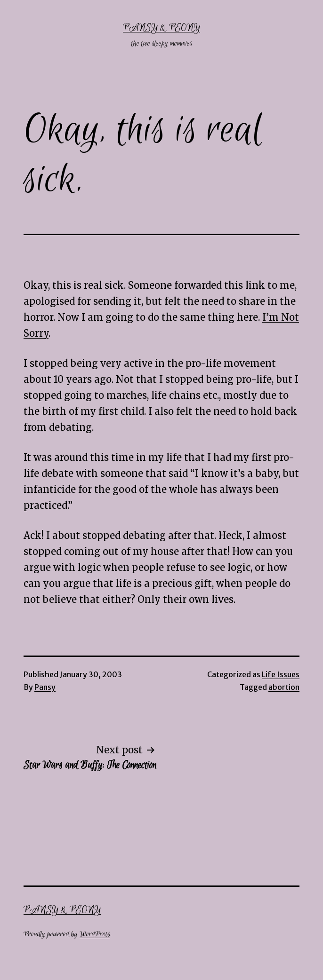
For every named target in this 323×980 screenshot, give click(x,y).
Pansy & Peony (161, 28)
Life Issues (281, 674)
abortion (284, 687)
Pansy (45, 687)
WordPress (95, 934)
